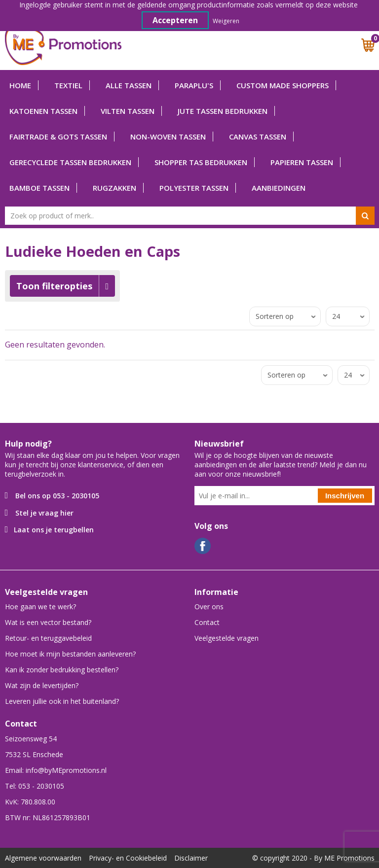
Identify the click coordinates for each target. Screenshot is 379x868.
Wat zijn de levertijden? (42, 685)
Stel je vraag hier (44, 513)
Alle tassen (129, 85)
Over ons (209, 607)
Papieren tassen (302, 162)
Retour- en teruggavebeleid (48, 638)
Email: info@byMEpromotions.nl (56, 770)
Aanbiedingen (279, 188)
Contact (207, 622)
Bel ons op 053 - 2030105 (57, 496)
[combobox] (190, 216)
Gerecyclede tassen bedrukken (70, 162)
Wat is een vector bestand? (48, 622)
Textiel (68, 85)
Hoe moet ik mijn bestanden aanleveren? (70, 654)
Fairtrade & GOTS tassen (58, 137)
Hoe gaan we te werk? (40, 607)
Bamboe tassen (39, 188)
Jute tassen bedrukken (223, 111)
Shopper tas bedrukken (201, 162)
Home (20, 85)
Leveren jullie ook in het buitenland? (62, 701)
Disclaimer (191, 858)
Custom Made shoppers (283, 85)
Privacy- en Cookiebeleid (128, 858)
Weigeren (226, 21)
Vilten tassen (128, 111)
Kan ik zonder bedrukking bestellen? (62, 670)
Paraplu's (194, 85)
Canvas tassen (258, 137)
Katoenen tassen (43, 111)
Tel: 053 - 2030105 (35, 786)
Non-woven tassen (168, 137)
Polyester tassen (194, 188)
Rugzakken (114, 188)
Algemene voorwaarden (43, 858)
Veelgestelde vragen (227, 638)
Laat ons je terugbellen (54, 530)
